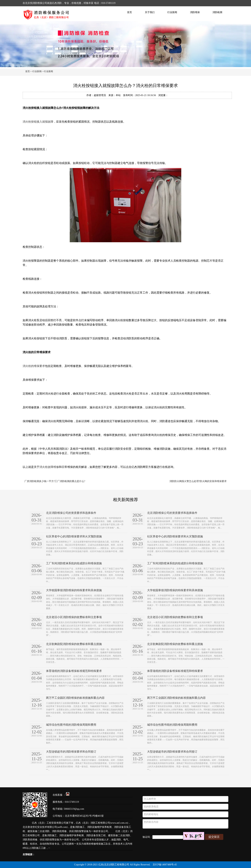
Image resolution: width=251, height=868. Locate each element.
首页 (130, 12)
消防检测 (217, 12)
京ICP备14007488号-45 (165, 865)
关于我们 (150, 12)
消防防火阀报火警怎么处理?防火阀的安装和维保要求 (198, 481)
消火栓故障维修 (49, 467)
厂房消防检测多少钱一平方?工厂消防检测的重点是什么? (55, 481)
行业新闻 (172, 12)
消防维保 (195, 12)
